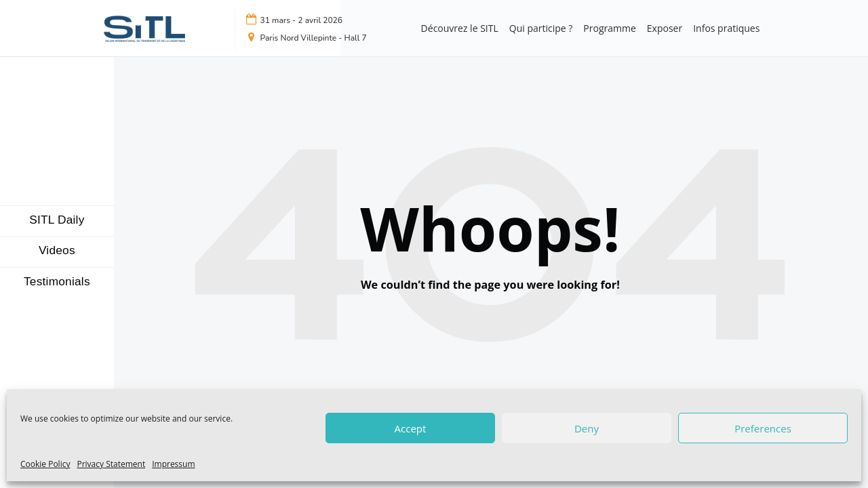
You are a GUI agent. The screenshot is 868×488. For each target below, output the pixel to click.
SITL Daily (57, 220)
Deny (587, 428)
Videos (57, 250)
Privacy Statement (111, 464)
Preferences (763, 428)
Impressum (173, 464)
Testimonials (57, 282)
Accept (411, 428)
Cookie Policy (45, 464)
